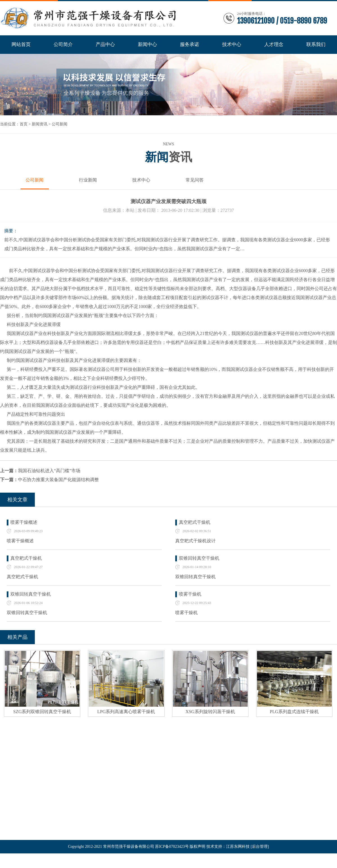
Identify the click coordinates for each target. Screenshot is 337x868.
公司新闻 (60, 124)
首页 (24, 124)
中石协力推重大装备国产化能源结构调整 (58, 480)
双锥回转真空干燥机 (199, 558)
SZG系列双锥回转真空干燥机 (42, 712)
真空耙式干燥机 (195, 522)
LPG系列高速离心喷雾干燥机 (126, 712)
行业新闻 (88, 180)
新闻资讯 (40, 124)
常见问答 (195, 180)
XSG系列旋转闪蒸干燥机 (210, 712)
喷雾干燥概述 (24, 522)
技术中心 (141, 180)
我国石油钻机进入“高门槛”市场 (49, 471)
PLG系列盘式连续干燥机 (294, 712)
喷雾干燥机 (190, 594)
